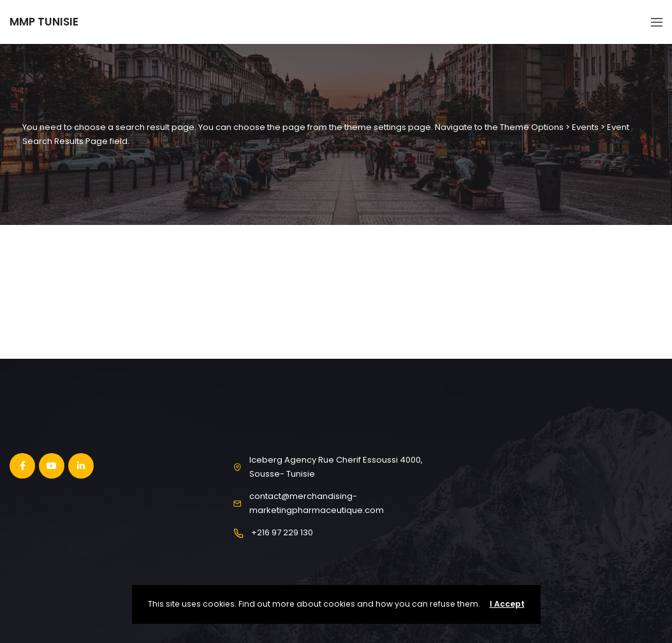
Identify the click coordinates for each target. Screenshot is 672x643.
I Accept (507, 604)
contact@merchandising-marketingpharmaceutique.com (317, 503)
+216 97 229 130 (282, 532)
